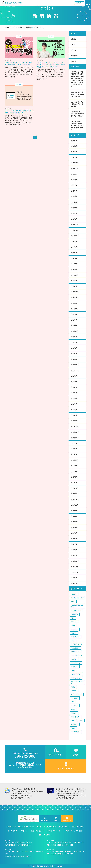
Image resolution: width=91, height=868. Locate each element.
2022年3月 (74, 410)
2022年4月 (74, 404)
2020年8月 (74, 516)
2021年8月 (74, 449)
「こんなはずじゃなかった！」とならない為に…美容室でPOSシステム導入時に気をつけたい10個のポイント (51, 65)
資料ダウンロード (67, 819)
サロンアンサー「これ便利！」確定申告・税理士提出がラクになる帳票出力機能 (77, 126)
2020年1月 (74, 555)
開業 (74, 670)
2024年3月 (74, 275)
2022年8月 (74, 382)
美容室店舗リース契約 (77, 606)
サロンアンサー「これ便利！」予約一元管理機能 (77, 104)
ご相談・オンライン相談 (73, 831)
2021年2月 (74, 483)
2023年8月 (74, 314)
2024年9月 (74, 241)
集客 (81, 721)
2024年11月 (75, 230)
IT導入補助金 (76, 674)
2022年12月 (75, 359)
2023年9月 (74, 309)
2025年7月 (74, 185)
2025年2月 (74, 213)
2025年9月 (74, 174)
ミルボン (75, 629)
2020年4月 (74, 539)
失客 (74, 687)
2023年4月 (74, 337)
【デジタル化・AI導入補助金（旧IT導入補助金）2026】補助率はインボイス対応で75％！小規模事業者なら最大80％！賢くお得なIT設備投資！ (77, 79)
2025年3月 (74, 208)
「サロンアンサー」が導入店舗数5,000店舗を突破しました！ (77, 114)
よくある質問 (12, 831)
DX (73, 702)
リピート (75, 706)
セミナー (75, 667)
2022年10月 (75, 370)
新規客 (74, 691)
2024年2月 (74, 281)
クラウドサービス (78, 598)
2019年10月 (75, 572)
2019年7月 (74, 583)
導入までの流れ (49, 827)
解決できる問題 (77, 827)
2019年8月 (74, 578)
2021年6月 (74, 460)
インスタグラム (77, 644)
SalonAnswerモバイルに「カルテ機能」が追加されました (77, 94)
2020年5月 (74, 533)
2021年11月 (75, 432)
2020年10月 (75, 505)
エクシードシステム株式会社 (28, 819)
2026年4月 (74, 141)
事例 (74, 709)
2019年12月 (75, 561)
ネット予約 (76, 717)
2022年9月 (74, 376)
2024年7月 (74, 253)
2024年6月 (74, 258)
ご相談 (56, 819)
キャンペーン (76, 678)
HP (73, 618)
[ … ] (13, 76)
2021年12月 (75, 427)
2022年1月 (74, 421)
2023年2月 (74, 348)
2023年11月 (75, 297)
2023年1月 (74, 354)
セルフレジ (76, 637)
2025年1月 (74, 219)
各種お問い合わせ (38, 831)
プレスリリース (77, 694)
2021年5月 (74, 466)
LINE (74, 721)
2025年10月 (75, 169)
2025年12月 (75, 163)
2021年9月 (74, 443)
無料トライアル (44, 819)
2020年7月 (74, 522)
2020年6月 (74, 527)
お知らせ (79, 3)
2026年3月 (74, 146)
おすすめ (74, 50)
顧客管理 (75, 614)
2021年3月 (74, 477)
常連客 (74, 713)
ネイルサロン (76, 663)
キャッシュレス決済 (77, 682)
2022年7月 (74, 387)
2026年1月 (74, 157)
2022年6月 (74, 393)
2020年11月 (75, 499)
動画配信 (74, 61)
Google (75, 622)
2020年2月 (74, 550)
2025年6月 (74, 191)
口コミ (74, 633)
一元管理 (75, 698)
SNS (74, 602)
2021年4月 (74, 471)
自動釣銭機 (76, 648)
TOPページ (10, 827)
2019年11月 (75, 567)
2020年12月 (75, 494)
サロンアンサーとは (25, 827)
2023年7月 (74, 320)
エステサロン (76, 610)
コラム (73, 45)
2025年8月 (74, 180)
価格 (38, 827)
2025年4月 (74, 202)
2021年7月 (74, 455)
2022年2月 (74, 415)
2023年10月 (75, 303)
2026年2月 (74, 152)
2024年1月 (74, 286)
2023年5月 (74, 331)
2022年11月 (75, 365)
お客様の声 (74, 56)
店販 (74, 625)
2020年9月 (74, 511)
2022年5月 (74, 398)
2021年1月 (74, 488)
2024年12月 (75, 225)
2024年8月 (74, 247)
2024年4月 (74, 269)
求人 (74, 640)
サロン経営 (76, 732)
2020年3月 (74, 544)
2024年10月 (75, 236)
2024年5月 (74, 264)
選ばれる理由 (63, 827)
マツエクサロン (77, 655)
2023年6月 (74, 326)
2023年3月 (74, 342)
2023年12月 (75, 292)
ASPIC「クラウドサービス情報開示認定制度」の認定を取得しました (19, 112)
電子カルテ (76, 652)
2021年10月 (75, 438)
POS (74, 728)
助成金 (74, 594)
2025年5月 (74, 196)
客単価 (74, 659)
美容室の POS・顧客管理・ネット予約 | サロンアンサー (12, 3)
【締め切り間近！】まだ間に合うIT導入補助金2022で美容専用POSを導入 (18, 63)
